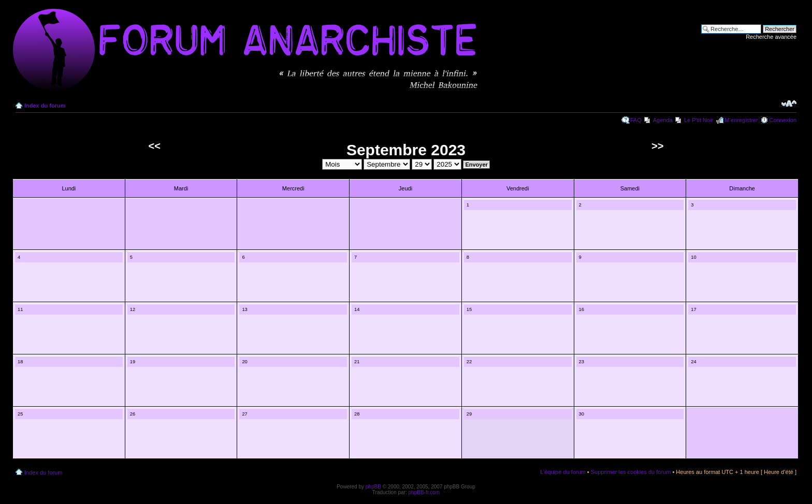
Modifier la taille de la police (789, 103)
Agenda (663, 120)
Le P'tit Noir (699, 120)
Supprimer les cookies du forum (631, 472)
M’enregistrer (741, 120)
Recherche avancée (771, 37)
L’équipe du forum (563, 472)
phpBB (373, 487)
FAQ (636, 120)
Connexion (783, 120)
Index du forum (45, 106)
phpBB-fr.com (424, 492)
